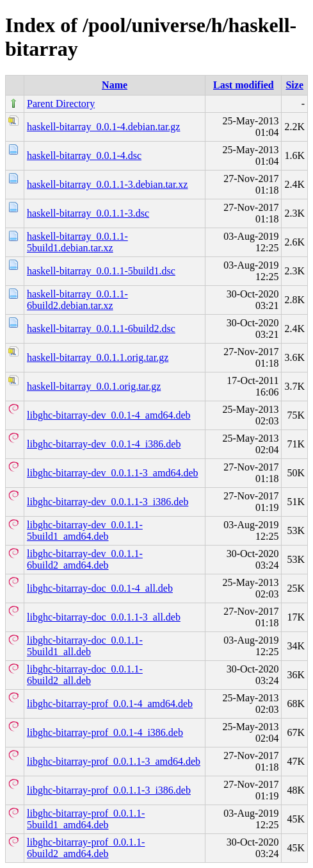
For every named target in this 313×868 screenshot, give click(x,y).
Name (115, 85)
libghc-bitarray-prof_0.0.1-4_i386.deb (105, 732)
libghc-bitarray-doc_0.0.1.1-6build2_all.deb (85, 675)
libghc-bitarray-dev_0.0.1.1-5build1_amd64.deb (85, 530)
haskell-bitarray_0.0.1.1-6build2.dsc (101, 329)
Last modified (244, 85)
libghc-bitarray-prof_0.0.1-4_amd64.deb (110, 704)
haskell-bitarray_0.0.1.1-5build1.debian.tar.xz (77, 242)
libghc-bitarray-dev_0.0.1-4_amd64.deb (108, 415)
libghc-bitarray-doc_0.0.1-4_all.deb (100, 588)
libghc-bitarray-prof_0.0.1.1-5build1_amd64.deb (86, 819)
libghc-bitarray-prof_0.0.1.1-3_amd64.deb (114, 761)
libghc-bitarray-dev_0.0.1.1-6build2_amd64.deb (85, 559)
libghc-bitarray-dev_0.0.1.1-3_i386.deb (108, 502)
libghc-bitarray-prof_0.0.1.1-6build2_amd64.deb (86, 848)
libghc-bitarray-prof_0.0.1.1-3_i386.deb (109, 790)
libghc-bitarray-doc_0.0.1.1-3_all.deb (104, 617)
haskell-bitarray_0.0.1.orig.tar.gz (94, 386)
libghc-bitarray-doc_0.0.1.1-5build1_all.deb (85, 646)
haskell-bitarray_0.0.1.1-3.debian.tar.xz (107, 184)
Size (294, 85)
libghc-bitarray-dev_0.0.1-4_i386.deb (104, 444)
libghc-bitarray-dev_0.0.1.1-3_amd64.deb (112, 473)
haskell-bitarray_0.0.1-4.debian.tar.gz (103, 127)
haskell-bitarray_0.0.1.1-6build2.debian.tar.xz (77, 300)
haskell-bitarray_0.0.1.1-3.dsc (88, 213)
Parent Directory (61, 104)
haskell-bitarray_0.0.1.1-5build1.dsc (101, 271)
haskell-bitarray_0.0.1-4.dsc (84, 155)
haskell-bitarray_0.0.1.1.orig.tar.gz (98, 357)
